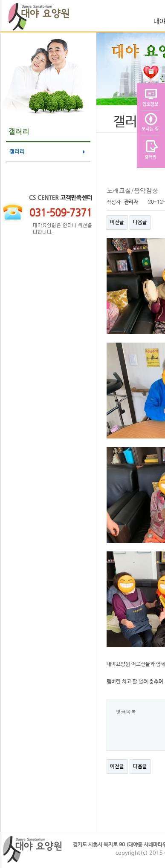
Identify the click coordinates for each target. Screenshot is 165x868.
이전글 (117, 222)
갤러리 (17, 152)
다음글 (140, 222)
